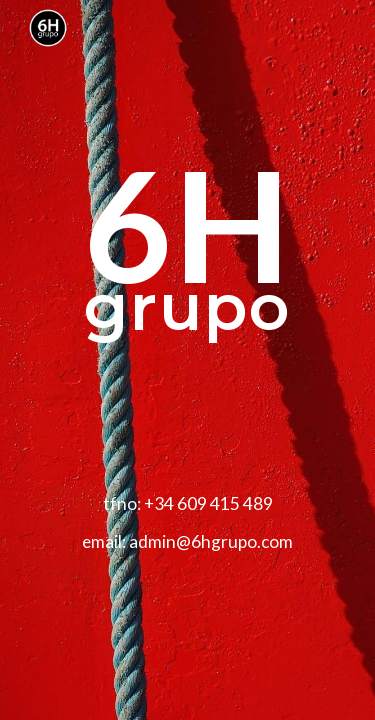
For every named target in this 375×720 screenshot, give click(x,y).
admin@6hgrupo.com (211, 541)
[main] (188, 359)
